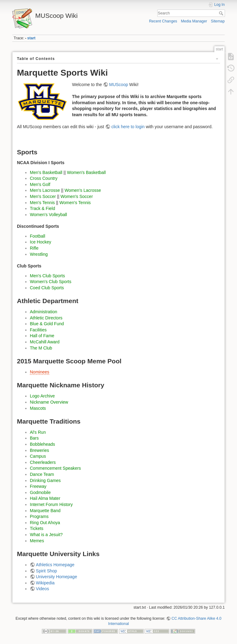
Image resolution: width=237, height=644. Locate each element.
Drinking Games (45, 480)
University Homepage (57, 577)
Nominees (40, 372)
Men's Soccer (43, 196)
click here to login (128, 127)
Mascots (38, 408)
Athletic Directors (46, 318)
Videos (43, 589)
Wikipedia (45, 583)
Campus (38, 456)
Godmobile (40, 492)
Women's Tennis (75, 203)
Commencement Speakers (55, 468)
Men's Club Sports (47, 276)
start (32, 38)
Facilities (38, 330)
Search (222, 13)
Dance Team (42, 474)
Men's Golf (40, 184)
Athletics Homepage (55, 565)
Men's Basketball (46, 172)
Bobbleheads (42, 444)
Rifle (34, 248)
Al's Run (38, 432)
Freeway (38, 486)
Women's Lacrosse (83, 190)
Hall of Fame (42, 336)
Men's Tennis (42, 203)
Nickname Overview (49, 402)
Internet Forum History (51, 504)
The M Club (41, 348)
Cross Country (44, 178)
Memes (37, 541)
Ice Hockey (40, 242)
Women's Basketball (86, 172)
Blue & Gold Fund (47, 324)
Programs (39, 516)
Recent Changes (163, 21)
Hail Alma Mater (45, 498)
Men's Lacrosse (45, 190)
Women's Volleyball (48, 215)
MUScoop (119, 85)
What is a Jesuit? (46, 535)
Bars (34, 438)
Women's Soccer (76, 196)
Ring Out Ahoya (45, 523)
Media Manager (194, 21)
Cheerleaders (43, 462)
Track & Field (42, 208)
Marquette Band (45, 511)
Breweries (39, 450)
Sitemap (218, 21)
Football (38, 236)
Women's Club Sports (51, 282)
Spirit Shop (46, 571)
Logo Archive (42, 396)
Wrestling (39, 254)
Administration (44, 312)
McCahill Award (45, 342)
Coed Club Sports (47, 288)
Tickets (37, 528)
